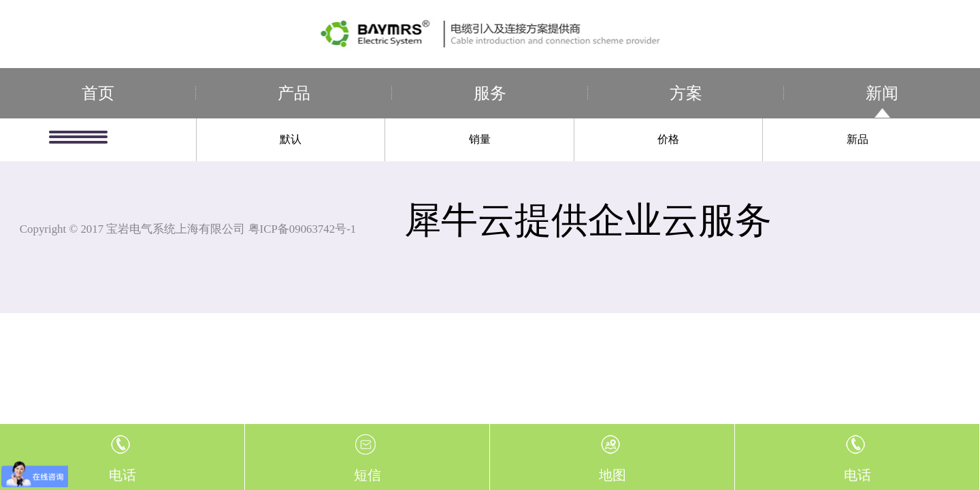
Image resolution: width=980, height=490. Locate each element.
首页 (98, 93)
